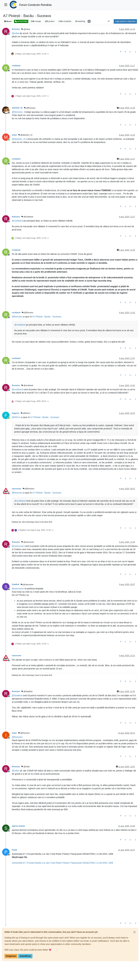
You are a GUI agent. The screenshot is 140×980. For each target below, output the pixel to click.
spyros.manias (18, 826)
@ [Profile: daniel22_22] (19, 139)
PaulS (14, 850)
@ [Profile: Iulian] (16, 771)
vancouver (17, 489)
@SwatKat (27, 691)
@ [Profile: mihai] (16, 33)
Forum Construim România (35, 5)
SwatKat (16, 584)
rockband (16, 66)
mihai (14, 135)
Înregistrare (11, 956)
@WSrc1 (26, 413)
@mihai (26, 29)
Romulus (16, 29)
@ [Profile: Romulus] (17, 112)
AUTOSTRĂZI (21, 21)
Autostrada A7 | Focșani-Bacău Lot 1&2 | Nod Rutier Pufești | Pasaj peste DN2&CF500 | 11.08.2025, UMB (62, 863)
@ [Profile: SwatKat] (17, 695)
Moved (8, 21)
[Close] (134, 932)
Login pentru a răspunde (125, 21)
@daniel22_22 (25, 135)
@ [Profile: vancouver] (18, 546)
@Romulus (30, 108)
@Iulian (26, 767)
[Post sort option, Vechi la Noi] (109, 21)
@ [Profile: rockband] (17, 221)
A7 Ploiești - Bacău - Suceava (47, 317)
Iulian (14, 733)
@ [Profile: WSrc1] (16, 417)
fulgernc (16, 413)
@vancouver (28, 542)
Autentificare (25, 956)
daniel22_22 (17, 108)
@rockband (27, 217)
